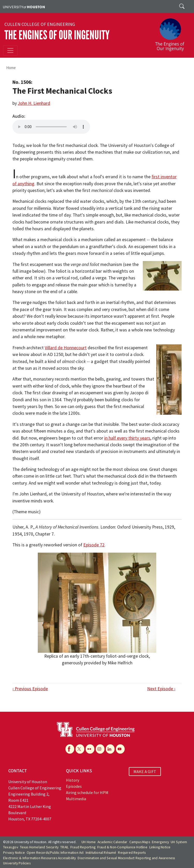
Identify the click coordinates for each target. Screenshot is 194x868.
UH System (179, 842)
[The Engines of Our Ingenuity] (172, 32)
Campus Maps (140, 842)
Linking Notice (160, 847)
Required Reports (132, 853)
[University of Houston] (24, 6)
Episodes (74, 786)
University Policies (17, 863)
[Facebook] (70, 749)
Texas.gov (11, 847)
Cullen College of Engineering (40, 24)
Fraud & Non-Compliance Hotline (122, 847)
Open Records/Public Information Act (55, 853)
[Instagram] (100, 749)
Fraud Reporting (83, 847)
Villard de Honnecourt (66, 348)
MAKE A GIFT (145, 771)
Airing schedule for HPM (87, 792)
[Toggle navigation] (10, 50)
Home (11, 68)
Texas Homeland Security (39, 847)
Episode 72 (94, 545)
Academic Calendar (112, 842)
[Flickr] (90, 749)
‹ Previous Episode (30, 689)
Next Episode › (161, 689)
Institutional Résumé (101, 853)
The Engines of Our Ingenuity (57, 35)
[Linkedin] (110, 749)
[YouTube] (120, 749)
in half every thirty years (127, 438)
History (73, 780)
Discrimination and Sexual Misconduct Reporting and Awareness (126, 858)
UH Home (89, 842)
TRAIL (64, 847)
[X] (80, 749)
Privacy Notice (14, 853)
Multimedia (76, 799)
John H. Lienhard (34, 103)
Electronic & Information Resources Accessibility (40, 858)
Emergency (161, 842)
